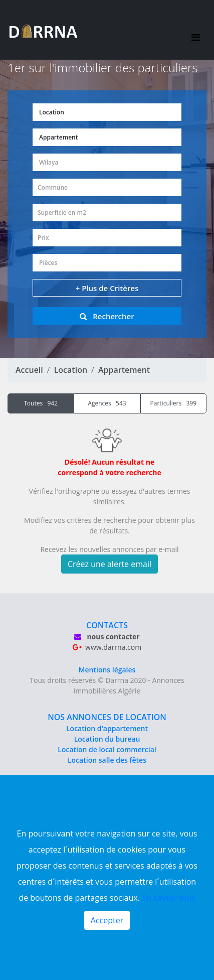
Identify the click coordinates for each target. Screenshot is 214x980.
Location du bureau (107, 739)
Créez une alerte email (110, 564)
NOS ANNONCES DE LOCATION (107, 717)
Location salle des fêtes (107, 760)
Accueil (29, 370)
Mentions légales (107, 670)
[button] (107, 112)
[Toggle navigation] (195, 30)
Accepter (107, 920)
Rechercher (107, 316)
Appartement (124, 370)
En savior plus (169, 898)
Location (71, 370)
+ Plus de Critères (107, 288)
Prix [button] (43, 238)
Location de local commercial (107, 749)
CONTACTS (107, 625)
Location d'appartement (107, 728)
